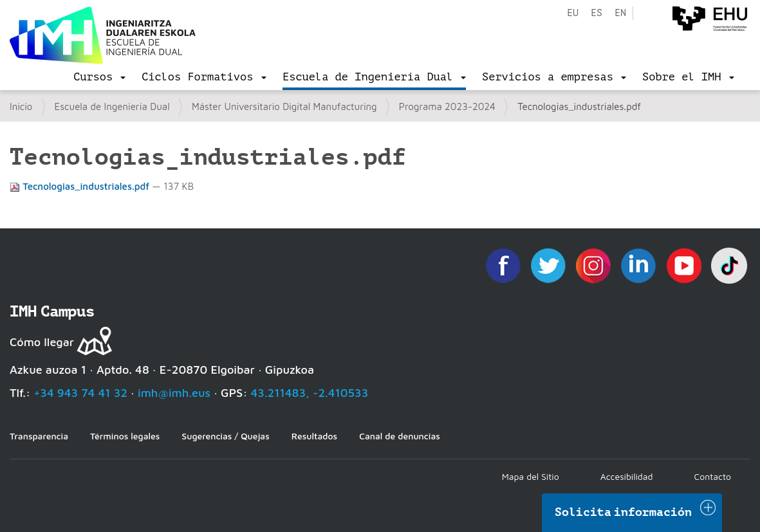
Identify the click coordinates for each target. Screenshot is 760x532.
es (597, 13)
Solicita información (624, 512)
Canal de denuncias (400, 436)
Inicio (21, 106)
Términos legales (125, 436)
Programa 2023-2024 (447, 106)
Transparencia (39, 436)
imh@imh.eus (174, 393)
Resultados (314, 436)
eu (573, 13)
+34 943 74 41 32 (80, 393)
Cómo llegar (42, 342)
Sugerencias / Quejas (225, 436)
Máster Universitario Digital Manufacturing (284, 106)
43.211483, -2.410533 (310, 393)
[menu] (99, 77)
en (620, 13)
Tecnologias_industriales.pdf (81, 186)
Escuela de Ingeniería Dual (112, 106)
